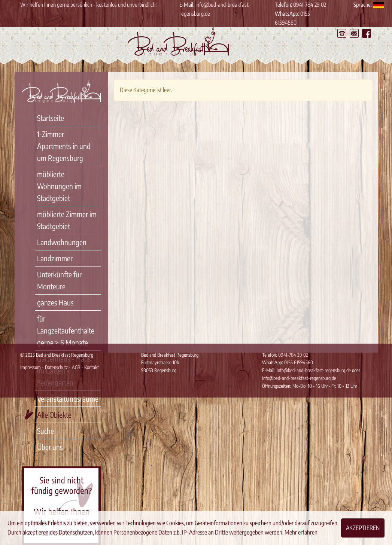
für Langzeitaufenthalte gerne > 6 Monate (66, 330)
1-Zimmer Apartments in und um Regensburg (64, 146)
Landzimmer (55, 258)
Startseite (51, 118)
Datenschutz (56, 367)
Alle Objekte (54, 415)
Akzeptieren (363, 528)
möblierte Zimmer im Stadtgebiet (67, 220)
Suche (45, 431)
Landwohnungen (62, 242)
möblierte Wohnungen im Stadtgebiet (59, 186)
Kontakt (92, 367)
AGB (76, 367)
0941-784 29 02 (310, 4)
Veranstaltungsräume (68, 398)
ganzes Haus (55, 302)
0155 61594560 (299, 362)
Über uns (50, 447)
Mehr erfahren (301, 532)
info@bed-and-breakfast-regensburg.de (314, 370)
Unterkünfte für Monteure (59, 280)
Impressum (31, 367)
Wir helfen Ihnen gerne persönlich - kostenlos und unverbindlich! (88, 4)
